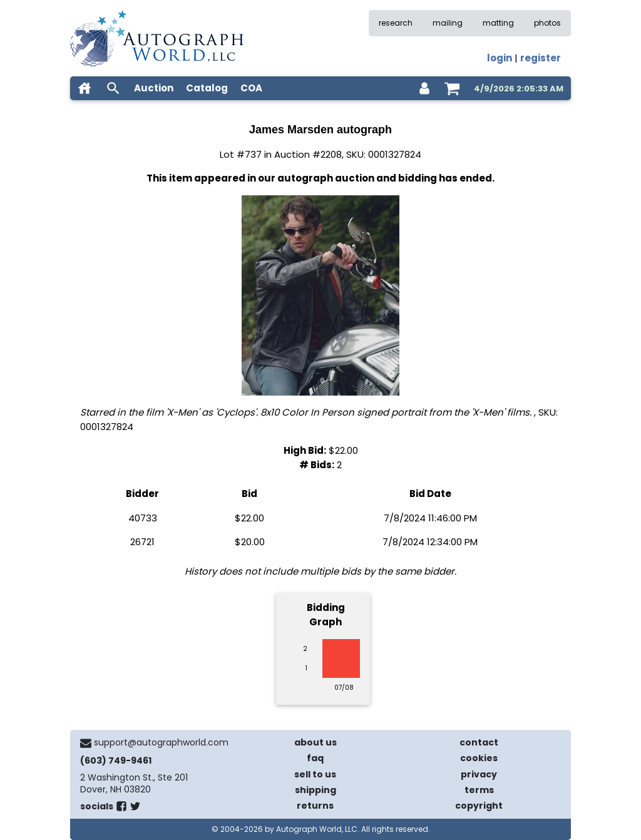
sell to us (315, 774)
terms (479, 790)
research (396, 23)
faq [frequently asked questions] (315, 758)
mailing (448, 23)
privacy (479, 774)
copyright (479, 806)
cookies (479, 758)
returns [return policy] (315, 806)
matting (498, 23)
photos (547, 23)
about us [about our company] (315, 742)
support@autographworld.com (161, 742)
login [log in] (500, 58)
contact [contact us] (479, 742)
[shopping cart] (452, 88)
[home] (85, 88)
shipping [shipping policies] (315, 790)
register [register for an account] (541, 58)
